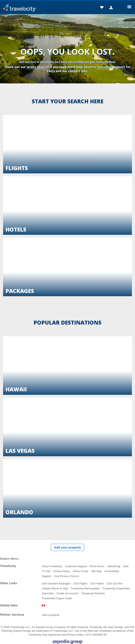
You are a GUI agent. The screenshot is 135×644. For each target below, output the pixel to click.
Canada (43, 605)
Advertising (113, 566)
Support (47, 576)
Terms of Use (81, 571)
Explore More (10, 559)
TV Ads (46, 571)
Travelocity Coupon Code (57, 598)
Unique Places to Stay (55, 588)
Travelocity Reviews (93, 593)
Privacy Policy (62, 571)
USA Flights (80, 584)
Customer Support (111, 67)
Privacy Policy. (76, 635)
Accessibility (112, 571)
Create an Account (67, 593)
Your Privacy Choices (66, 576)
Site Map (96, 571)
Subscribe (48, 593)
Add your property (67, 547)
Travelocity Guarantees (116, 588)
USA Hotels (97, 584)
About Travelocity (52, 566)
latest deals (36, 67)
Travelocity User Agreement (45, 635)
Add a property (50, 615)
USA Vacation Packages (56, 584)
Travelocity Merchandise (85, 588)
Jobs (126, 566)
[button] (102, 8)
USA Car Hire (115, 584)
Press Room (97, 566)
